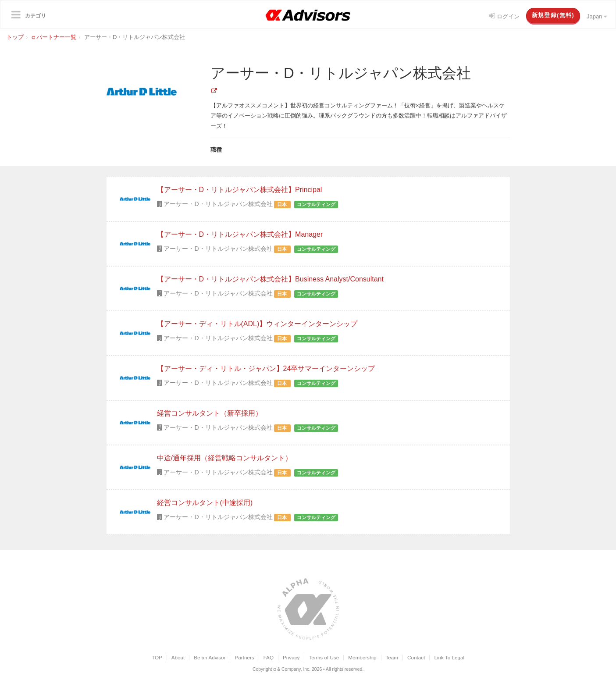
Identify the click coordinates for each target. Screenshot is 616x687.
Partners (244, 657)
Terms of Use (324, 657)
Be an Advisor (210, 657)
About (178, 657)
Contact (416, 657)
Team (392, 657)
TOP (157, 657)
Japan (597, 16)
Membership (362, 657)
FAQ (269, 657)
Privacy (291, 657)
